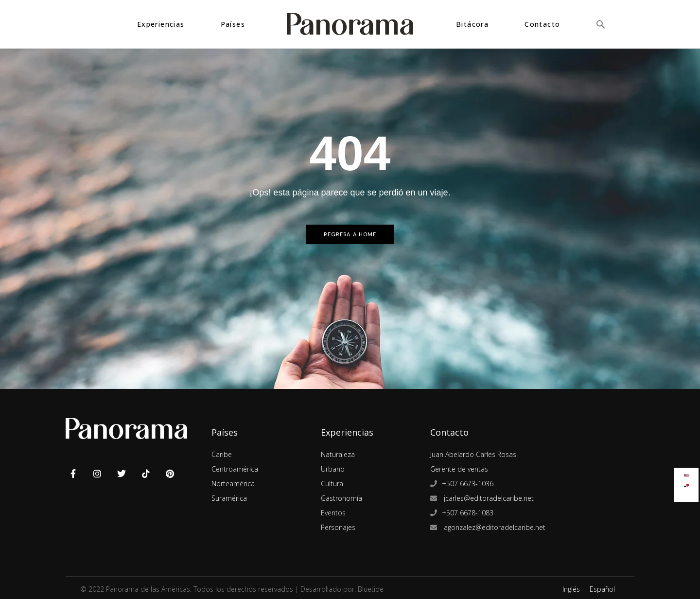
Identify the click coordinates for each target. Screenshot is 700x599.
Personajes (338, 527)
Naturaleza (338, 454)
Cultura (332, 484)
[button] (601, 24)
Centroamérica (235, 469)
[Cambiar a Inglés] (686, 473)
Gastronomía (341, 498)
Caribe (222, 454)
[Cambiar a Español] (686, 484)
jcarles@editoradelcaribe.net (488, 498)
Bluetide (371, 589)
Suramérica (229, 498)
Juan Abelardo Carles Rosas (473, 454)
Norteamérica (233, 484)
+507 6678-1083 (468, 513)
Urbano (333, 469)
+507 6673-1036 (468, 484)
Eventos (333, 513)
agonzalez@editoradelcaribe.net (494, 527)
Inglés (571, 589)
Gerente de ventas (459, 469)
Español (602, 589)
